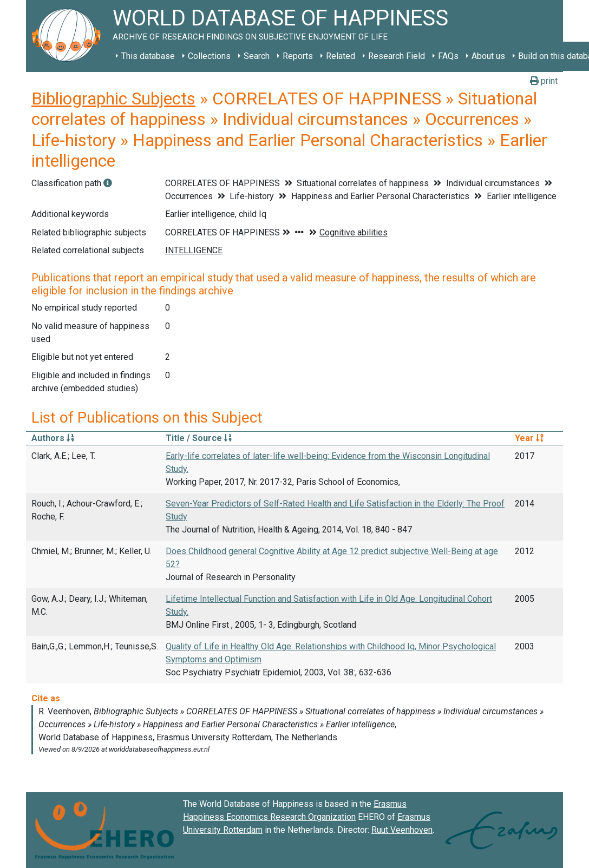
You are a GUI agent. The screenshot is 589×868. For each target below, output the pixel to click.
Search (257, 56)
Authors (53, 438)
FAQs (448, 56)
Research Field (397, 56)
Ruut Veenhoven (402, 830)
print (544, 81)
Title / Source (199, 438)
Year (529, 438)
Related (341, 56)
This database (148, 56)
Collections (209, 56)
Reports (298, 56)
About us (488, 56)
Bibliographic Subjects (113, 98)
